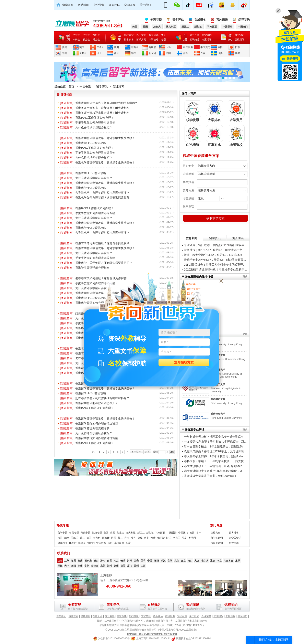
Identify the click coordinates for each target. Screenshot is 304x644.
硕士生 (86, 40)
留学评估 (178, 20)
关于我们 (145, 5)
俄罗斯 (161, 538)
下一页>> (136, 452)
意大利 (152, 53)
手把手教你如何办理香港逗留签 (95, 123)
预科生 (96, 35)
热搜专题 (63, 525)
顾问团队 (114, 5)
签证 (164, 35)
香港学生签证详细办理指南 (92, 268)
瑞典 (220, 53)
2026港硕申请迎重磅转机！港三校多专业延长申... (215, 270)
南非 (147, 538)
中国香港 (188, 47)
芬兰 (186, 53)
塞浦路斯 (119, 543)
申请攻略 (154, 40)
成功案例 (85, 616)
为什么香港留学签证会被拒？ (94, 433)
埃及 (184, 538)
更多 (245, 276)
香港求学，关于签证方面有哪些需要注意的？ (104, 263)
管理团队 (218, 616)
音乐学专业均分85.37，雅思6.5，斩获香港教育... (215, 260)
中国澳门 (205, 47)
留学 (117, 621)
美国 (65, 47)
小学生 (76, 35)
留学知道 (194, 40)
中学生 (86, 35)
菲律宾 (82, 543)
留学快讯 (239, 35)
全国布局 (130, 5)
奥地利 (192, 538)
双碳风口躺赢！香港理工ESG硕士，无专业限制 (214, 451)
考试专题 (85, 533)
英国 (82, 47)
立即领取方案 (184, 363)
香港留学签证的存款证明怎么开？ (97, 403)
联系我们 (243, 616)
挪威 (237, 53)
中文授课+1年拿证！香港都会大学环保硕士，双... (215, 442)
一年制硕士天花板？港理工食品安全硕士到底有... (215, 437)
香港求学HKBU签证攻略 (91, 143)
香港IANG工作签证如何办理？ (94, 118)
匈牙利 (91, 543)
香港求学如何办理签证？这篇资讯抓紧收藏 (102, 198)
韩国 (65, 53)
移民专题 (74, 533)
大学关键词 (235, 538)
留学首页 (68, 5)
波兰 (169, 538)
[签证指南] (67, 103)
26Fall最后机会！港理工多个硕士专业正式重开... (215, 265)
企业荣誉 (99, 5)
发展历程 (230, 616)
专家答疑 (156, 20)
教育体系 (154, 35)
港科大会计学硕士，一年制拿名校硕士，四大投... (215, 461)
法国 (168, 53)
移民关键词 (217, 543)
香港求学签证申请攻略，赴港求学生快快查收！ (105, 138)
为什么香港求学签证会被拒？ (94, 127)
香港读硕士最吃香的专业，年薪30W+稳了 (211, 476)
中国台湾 (101, 543)
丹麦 (203, 53)
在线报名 (200, 20)
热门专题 (216, 525)
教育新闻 (191, 238)
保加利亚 (62, 543)
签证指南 (119, 86)
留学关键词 (217, 538)
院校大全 (129, 35)
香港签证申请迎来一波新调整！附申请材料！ (104, 108)
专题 (164, 40)
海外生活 (238, 238)
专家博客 (207, 40)
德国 (134, 53)
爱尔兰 (83, 53)
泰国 (220, 47)
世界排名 (234, 533)
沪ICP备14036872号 (193, 625)
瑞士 (99, 53)
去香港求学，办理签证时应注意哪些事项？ (102, 193)
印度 (128, 543)
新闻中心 (61, 616)
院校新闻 (239, 40)
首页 (71, 86)
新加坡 (152, 47)
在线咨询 (292, 58)
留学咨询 (194, 35)
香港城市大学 (218, 399)
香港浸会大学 (218, 414)
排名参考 (129, 40)
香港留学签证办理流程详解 (92, 428)
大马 (168, 47)
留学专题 (62, 533)
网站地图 (83, 5)
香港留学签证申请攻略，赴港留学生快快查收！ (105, 419)
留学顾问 (207, 35)
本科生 (76, 40)
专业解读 (110, 616)
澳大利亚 (131, 533)
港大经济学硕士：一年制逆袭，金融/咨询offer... (214, 466)
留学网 (164, 621)
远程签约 (244, 20)
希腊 (153, 538)
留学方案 (141, 40)
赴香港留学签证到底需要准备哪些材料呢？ (102, 398)
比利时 (73, 543)
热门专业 (141, 35)
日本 (237, 47)
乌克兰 (177, 538)
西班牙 (106, 538)
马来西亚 (160, 533)
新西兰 (135, 47)
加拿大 (100, 47)
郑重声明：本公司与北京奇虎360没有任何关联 (152, 634)
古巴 (110, 543)
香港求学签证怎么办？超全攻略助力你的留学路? (106, 103)
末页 (147, 452)
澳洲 (116, 47)
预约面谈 (222, 20)
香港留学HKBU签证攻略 (91, 393)
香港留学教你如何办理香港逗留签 (97, 423)
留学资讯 (102, 86)
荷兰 (116, 53)
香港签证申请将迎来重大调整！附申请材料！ (104, 113)
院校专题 (97, 533)
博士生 (96, 40)
